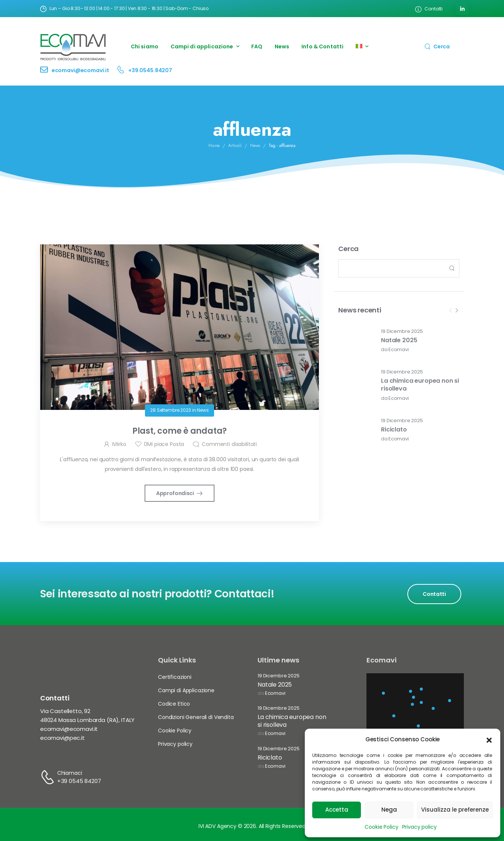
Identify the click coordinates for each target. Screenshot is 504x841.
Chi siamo (145, 46)
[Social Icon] (462, 9)
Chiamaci (70, 773)
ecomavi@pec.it (62, 738)
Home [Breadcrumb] (214, 145)
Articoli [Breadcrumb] (235, 145)
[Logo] (73, 47)
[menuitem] (362, 47)
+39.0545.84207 (150, 70)
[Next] (456, 311)
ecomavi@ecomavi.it (80, 70)
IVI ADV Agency (217, 826)
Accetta (337, 810)
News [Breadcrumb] (255, 145)
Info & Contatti (322, 46)
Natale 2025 (399, 340)
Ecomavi (399, 350)
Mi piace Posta (164, 444)
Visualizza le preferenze (455, 810)
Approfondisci (175, 493)
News (282, 46)
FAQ (257, 46)
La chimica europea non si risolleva (420, 385)
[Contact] (46, 70)
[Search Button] (452, 268)
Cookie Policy (381, 827)
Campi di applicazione (202, 46)
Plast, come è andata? (180, 431)
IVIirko (119, 444)
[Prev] (450, 311)
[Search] (437, 46)
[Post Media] (355, 341)
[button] (489, 739)
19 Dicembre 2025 (402, 332)
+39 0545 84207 (79, 781)
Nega (389, 810)
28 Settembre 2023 (171, 410)
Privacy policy (419, 827)
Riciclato (394, 429)
